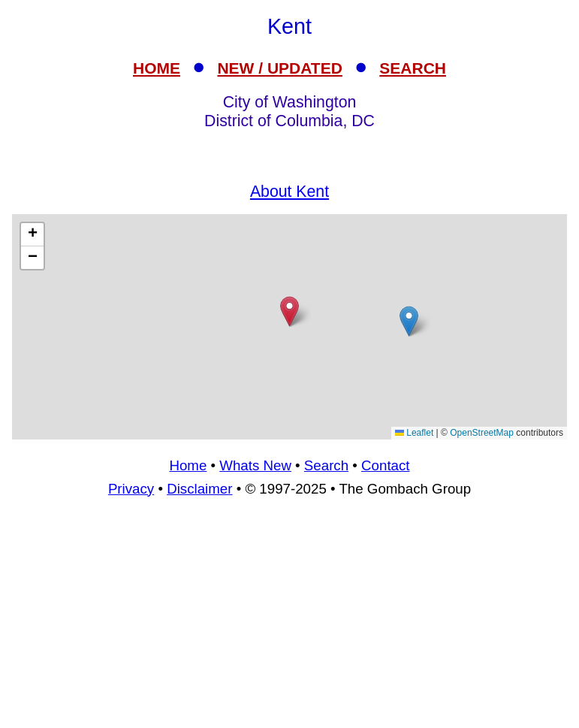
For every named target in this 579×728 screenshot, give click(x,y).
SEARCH (413, 68)
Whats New (255, 465)
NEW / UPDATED (279, 68)
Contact (385, 465)
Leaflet (414, 433)
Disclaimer (199, 489)
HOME (157, 68)
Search (326, 465)
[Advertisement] (289, 327)
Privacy (131, 489)
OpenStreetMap (482, 433)
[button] (409, 321)
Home (188, 465)
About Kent (289, 192)
